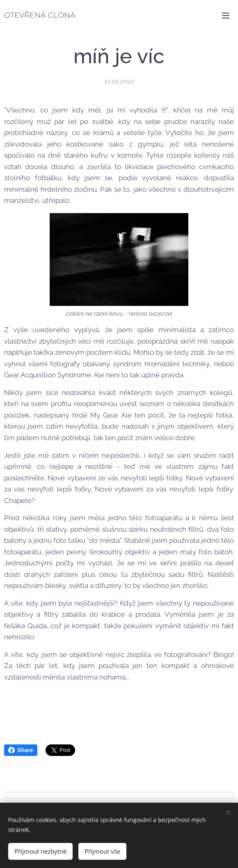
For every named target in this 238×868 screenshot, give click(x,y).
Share (21, 750)
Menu (226, 16)
